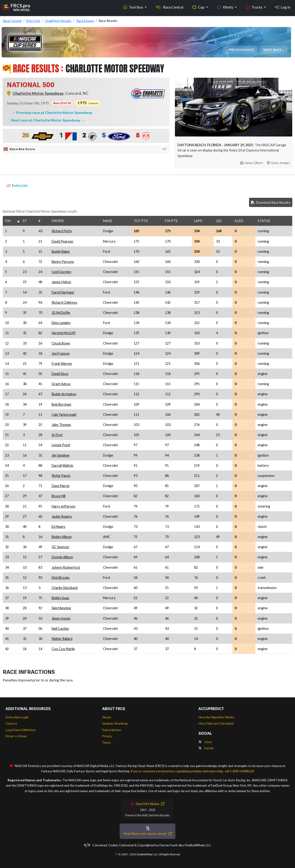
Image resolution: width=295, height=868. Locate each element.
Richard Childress (64, 302)
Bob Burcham (61, 404)
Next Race (273, 50)
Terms (106, 743)
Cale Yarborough (64, 415)
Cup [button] (199, 7)
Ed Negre (58, 527)
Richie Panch (61, 476)
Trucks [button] (255, 7)
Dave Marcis (61, 486)
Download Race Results (271, 202)
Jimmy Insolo (61, 618)
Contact (11, 723)
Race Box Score (19, 149)
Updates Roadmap (115, 723)
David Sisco (60, 374)
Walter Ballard (62, 639)
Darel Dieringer (63, 292)
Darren (206, 748)
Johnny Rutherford (66, 567)
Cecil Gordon (61, 272)
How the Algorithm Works (216, 717)
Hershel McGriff (64, 333)
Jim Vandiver (61, 455)
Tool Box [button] (134, 7)
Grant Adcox (61, 384)
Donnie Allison (62, 557)
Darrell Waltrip (62, 465)
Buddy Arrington (64, 394)
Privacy (107, 736)
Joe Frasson (61, 353)
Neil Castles (60, 629)
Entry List (17, 185)
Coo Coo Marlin (63, 649)
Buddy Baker (61, 251)
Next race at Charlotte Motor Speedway (46, 120)
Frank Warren (62, 364)
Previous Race (242, 50)
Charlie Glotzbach (65, 588)
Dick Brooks (61, 578)
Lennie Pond (61, 445)
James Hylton (61, 282)
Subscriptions (112, 730)
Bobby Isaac (60, 598)
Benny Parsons (63, 262)
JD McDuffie (61, 313)
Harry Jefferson (63, 506)
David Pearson (62, 241)
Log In (283, 7)
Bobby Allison (62, 537)
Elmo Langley (61, 323)
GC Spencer (60, 547)
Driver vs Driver (16, 736)
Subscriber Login (17, 717)
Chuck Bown (61, 343)
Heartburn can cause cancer (147, 834)
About (107, 717)
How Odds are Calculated (216, 723)
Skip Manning (61, 608)
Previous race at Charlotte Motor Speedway (54, 112)
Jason (205, 742)
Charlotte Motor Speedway (38, 93)
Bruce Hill (59, 496)
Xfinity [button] (226, 7)
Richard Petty (62, 231)
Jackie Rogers (62, 516)
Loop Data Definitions (21, 730)
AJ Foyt (57, 435)
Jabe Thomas (61, 425)
